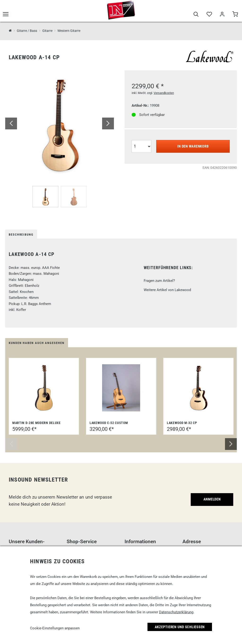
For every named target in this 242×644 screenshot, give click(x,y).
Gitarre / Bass (27, 31)
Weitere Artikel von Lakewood (167, 290)
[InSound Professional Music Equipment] (10, 31)
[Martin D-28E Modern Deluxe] (44, 388)
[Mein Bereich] (222, 15)
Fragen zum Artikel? (159, 281)
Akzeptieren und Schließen (180, 627)
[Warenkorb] (235, 15)
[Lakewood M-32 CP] (199, 388)
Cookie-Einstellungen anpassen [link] (55, 628)
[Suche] (196, 15)
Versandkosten (164, 93)
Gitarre (47, 31)
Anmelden (212, 499)
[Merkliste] (209, 15)
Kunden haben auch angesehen (37, 343)
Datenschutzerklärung (176, 612)
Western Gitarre (69, 31)
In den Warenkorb (193, 146)
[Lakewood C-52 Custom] (121, 388)
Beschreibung (21, 235)
